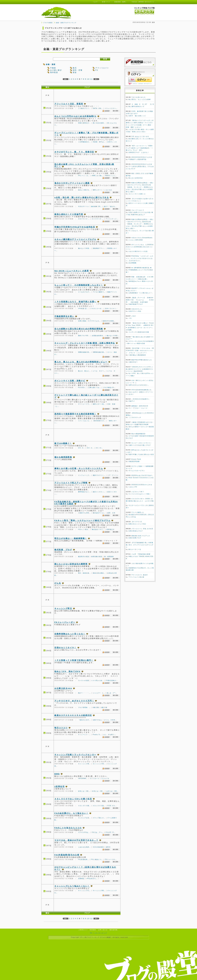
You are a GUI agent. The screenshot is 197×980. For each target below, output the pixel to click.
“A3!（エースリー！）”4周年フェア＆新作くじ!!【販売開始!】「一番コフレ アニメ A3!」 (140, 148)
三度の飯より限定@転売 (137, 355)
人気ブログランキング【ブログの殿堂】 (98, 937)
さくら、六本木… (111, 720)
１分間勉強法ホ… (84, 142)
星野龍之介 (110, 529)
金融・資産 (51, 64)
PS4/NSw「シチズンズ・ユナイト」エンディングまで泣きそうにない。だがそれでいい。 (140, 258)
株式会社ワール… (99, 513)
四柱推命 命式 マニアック (141, 536)
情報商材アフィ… (99, 248)
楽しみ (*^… (112, 693)
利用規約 (93, 930)
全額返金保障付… (98, 336)
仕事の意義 (82, 321)
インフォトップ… (84, 475)
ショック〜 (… (99, 693)
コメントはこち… (84, 421)
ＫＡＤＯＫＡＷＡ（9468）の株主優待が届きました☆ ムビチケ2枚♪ (140, 501)
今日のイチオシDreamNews (142, 238)
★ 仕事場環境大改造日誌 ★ (142, 268)
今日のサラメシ (137, 309)
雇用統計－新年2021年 (140, 406)
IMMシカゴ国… (98, 176)
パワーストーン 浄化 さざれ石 (142, 529)
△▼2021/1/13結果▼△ (140, 399)
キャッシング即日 (63, 608)
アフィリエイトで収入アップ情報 (71, 483)
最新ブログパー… (99, 475)
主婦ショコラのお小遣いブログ (140, 445)
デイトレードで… (84, 404)
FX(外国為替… (84, 859)
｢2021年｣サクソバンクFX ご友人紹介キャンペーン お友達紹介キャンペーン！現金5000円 (140, 369)
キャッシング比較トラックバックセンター (75, 755)
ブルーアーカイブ (138, 210)
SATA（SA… (98, 108)
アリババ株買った (138, 512)
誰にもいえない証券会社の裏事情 (71, 564)
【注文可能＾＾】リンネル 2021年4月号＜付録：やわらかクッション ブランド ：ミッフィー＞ (140, 351)
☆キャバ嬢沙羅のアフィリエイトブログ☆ (75, 239)
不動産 (53, 68)
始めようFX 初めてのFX (67, 671)
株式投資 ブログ (63, 550)
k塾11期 (104, 707)
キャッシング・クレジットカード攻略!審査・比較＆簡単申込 (85, 343)
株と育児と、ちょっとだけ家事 (140, 99)
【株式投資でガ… (99, 421)
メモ (130, 318)
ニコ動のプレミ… (84, 108)
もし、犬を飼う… (110, 735)
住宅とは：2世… (84, 791)
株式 (75, 68)
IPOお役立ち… (92, 879)
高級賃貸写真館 (134, 461)
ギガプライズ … (84, 219)
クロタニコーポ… (97, 309)
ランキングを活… (84, 818)
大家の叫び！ (133, 362)
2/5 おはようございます (140, 136)
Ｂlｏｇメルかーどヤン (137, 471)
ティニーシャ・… (84, 735)
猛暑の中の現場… (109, 321)
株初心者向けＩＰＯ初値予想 (69, 214)
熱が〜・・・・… (84, 693)
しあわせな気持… (84, 847)
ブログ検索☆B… (109, 387)
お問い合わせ (103, 930)
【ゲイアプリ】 (137, 522)
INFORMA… (83, 778)
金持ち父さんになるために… (139, 385)
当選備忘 (81, 879)
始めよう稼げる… (84, 190)
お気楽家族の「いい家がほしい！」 (141, 293)
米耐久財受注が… (84, 123)
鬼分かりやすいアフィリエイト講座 (72, 183)
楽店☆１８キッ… (99, 492)
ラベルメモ (105, 778)
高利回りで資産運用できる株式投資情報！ (75, 414)
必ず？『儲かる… (110, 206)
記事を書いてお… (95, 387)
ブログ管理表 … (84, 707)
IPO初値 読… (83, 309)
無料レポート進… (99, 404)
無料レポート (98, 190)
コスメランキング (101, 933)
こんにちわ (108, 190)
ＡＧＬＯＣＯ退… (99, 806)
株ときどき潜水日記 (136, 178)
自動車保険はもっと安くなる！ (70, 634)
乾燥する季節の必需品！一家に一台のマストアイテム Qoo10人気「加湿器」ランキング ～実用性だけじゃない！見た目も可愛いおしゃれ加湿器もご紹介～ (140, 187)
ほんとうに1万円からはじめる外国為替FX (75, 116)
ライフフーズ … (98, 219)
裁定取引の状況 (84, 557)
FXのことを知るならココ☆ (68, 828)
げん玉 (58, 583)
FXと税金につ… (97, 859)
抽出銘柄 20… (97, 206)
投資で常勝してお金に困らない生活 (141, 454)
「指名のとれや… (84, 720)
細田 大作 (111, 513)
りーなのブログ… (84, 292)
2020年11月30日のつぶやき (142, 485)
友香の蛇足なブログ (136, 531)
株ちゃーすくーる (135, 549)
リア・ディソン (113, 475)
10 (88, 79)
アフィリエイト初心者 (136, 577)
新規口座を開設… (99, 573)
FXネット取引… (84, 529)
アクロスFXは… (84, 832)
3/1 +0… (99, 448)
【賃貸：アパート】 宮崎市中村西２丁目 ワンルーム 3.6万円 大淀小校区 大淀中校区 (140, 300)
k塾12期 (96, 707)
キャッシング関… (99, 891)
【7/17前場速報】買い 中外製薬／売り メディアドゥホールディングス (140, 545)
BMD (57, 774)
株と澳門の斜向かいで (136, 107)
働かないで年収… (84, 248)
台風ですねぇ (98, 720)
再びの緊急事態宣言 (139, 434)
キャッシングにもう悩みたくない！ (72, 886)
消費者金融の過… (99, 352)
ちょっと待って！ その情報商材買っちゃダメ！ (79, 285)
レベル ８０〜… (99, 371)
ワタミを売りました (139, 97)
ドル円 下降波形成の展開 (141, 554)
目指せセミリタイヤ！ (65, 648)
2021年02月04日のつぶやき (142, 157)
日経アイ (132, 401)
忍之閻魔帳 (132, 263)
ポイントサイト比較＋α (137, 194)
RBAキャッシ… (111, 176)
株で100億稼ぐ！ (63, 443)
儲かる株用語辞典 (63, 457)
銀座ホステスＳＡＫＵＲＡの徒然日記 (73, 715)
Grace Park (136, 459)
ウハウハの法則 (84, 681)
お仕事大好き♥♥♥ (63, 688)
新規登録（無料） (121, 2)
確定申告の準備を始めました (142, 360)
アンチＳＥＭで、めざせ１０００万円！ (74, 701)
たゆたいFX (133, 487)
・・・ (102, 879)
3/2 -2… (90, 448)
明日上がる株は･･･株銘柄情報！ (71, 538)
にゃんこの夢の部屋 (136, 240)
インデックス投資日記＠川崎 (139, 332)
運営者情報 (114, 930)
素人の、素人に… (84, 371)
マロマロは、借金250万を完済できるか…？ (76, 840)
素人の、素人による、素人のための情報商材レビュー (81, 362)
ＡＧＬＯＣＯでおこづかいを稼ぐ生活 (73, 799)
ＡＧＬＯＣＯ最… (84, 806)
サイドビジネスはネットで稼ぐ (140, 494)
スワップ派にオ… (99, 818)
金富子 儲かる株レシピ (137, 116)
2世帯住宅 (59, 786)
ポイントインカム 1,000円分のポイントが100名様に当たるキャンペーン (140, 247)
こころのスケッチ (135, 417)
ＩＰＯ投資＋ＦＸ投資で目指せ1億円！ (74, 660)
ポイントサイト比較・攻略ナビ (70, 381)
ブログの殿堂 (48, 23)
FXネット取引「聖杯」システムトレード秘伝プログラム (82, 520)
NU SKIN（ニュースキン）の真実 (72, 271)
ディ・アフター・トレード (138, 408)
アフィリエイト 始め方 (140, 575)
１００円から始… (98, 681)
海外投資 (54, 72)
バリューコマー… (111, 108)
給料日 (108, 847)
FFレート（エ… (84, 176)
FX (97, 70)
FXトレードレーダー (65, 622)
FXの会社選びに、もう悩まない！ (71, 813)
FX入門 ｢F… (111, 832)
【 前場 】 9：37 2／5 (143, 104)
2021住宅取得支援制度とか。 (142, 390)
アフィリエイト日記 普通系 (69, 104)
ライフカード (95, 778)
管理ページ (106, 2)
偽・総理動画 (109, 557)
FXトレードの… (111, 859)
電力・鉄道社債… (84, 573)
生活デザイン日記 (135, 311)
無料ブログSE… (84, 336)
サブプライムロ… (94, 321)
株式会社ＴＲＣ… (98, 529)
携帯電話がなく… (84, 492)
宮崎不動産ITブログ (136, 304)
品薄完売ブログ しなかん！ (139, 152)
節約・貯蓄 (78, 70)
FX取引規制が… (112, 681)
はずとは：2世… (112, 791)
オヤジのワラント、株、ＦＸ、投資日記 (74, 152)
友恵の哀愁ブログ (135, 538)
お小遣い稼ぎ (56, 70)
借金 (75, 72)
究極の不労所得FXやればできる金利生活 (75, 227)
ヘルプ (95, 2)
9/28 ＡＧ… (112, 806)
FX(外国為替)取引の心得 (67, 855)
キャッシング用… (84, 764)
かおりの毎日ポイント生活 (138, 251)
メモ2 (133, 316)
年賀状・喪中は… (99, 142)
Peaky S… (97, 735)
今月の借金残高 (98, 847)
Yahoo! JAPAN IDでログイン (142, 84)
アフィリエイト (102, 68)
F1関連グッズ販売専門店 (138, 159)
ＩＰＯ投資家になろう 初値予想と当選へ (75, 302)
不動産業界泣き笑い (64, 316)
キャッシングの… (84, 891)
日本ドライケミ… (111, 309)
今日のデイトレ (84, 206)
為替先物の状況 (97, 557)
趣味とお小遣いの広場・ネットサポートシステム (79, 468)
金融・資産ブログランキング (66, 23)
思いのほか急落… (99, 123)
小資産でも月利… (84, 513)
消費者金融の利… (84, 352)
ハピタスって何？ (138, 492)
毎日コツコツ (61, 728)
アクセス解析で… (99, 292)
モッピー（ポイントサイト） (142, 443)
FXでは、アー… (98, 832)
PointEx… (82, 387)
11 (92, 79)
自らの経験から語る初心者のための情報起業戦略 (79, 329)
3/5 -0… (82, 448)
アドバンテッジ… (112, 219)
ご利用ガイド (83, 930)
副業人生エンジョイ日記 (137, 524)
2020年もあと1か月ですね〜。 (143, 475)
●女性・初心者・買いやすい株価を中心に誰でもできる (82, 197)
